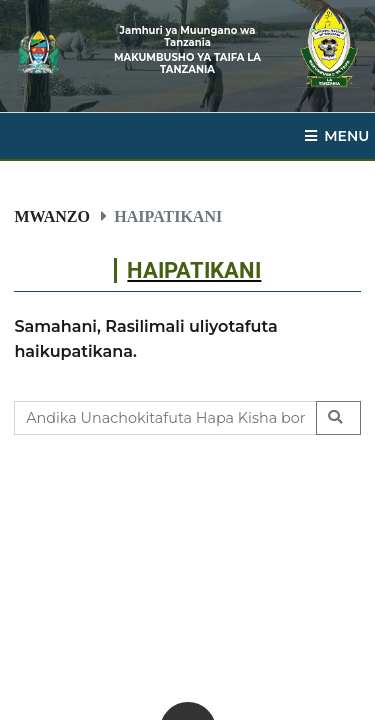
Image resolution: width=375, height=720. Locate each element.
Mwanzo (52, 216)
